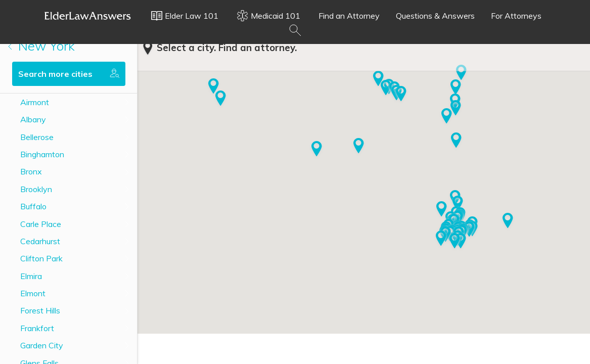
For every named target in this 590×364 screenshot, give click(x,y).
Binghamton (42, 154)
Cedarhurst (40, 241)
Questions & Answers (435, 16)
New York (41, 46)
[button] (442, 210)
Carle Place (41, 224)
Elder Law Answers (88, 16)
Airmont (35, 102)
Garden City (42, 345)
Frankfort (37, 328)
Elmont (33, 293)
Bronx (31, 171)
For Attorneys (516, 16)
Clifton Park (41, 258)
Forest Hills (40, 310)
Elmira (31, 276)
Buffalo (33, 206)
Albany (33, 119)
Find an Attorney (349, 16)
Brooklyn (36, 189)
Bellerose (37, 137)
